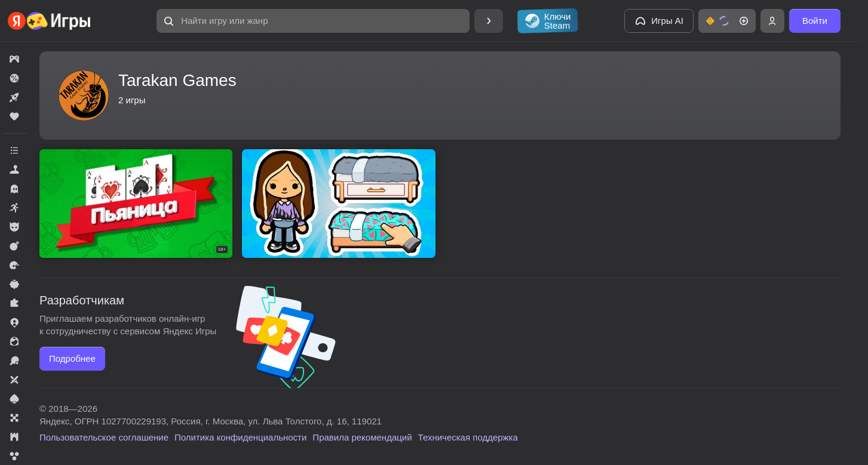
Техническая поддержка (468, 437)
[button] (313, 21)
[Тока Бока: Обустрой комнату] (338, 204)
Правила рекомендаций (362, 437)
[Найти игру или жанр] (313, 21)
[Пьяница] (136, 204)
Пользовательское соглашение (104, 437)
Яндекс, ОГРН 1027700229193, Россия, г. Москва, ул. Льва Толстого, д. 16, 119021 (211, 421)
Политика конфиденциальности (240, 437)
